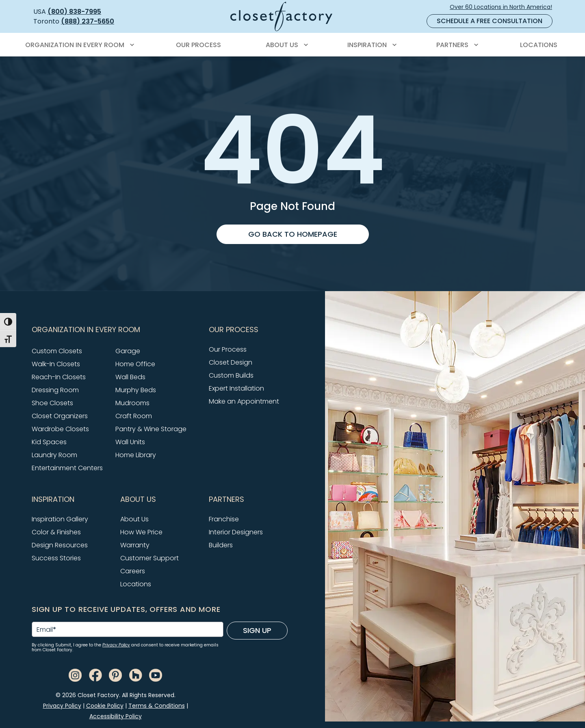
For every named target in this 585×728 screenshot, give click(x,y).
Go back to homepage (293, 234)
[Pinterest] (115, 675)
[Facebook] (95, 675)
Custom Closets (57, 351)
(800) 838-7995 (74, 12)
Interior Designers (236, 532)
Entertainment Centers (67, 468)
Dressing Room (55, 390)
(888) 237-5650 (88, 21)
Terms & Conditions (157, 706)
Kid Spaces (49, 442)
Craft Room (134, 416)
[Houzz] (136, 675)
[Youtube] (156, 675)
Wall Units (130, 442)
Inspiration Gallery (60, 519)
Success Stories (56, 558)
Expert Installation (236, 388)
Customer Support (149, 558)
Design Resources (60, 545)
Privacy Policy (116, 645)
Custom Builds (231, 375)
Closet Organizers (60, 416)
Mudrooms (132, 403)
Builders (221, 545)
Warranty (135, 545)
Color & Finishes (56, 532)
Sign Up (257, 630)
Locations (136, 584)
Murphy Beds (136, 390)
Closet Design (231, 362)
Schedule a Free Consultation (490, 21)
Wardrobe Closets (60, 429)
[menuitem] (78, 45)
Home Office (135, 364)
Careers (133, 571)
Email (46, 630)
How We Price (141, 532)
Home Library (136, 455)
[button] (115, 330)
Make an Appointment (244, 401)
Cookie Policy (105, 706)
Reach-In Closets (59, 377)
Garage (128, 351)
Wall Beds (130, 377)
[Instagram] (75, 675)
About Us (134, 519)
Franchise (224, 519)
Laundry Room (54, 455)
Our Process (228, 349)
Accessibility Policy (116, 716)
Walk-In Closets (56, 364)
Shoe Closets (52, 403)
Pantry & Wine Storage (151, 429)
